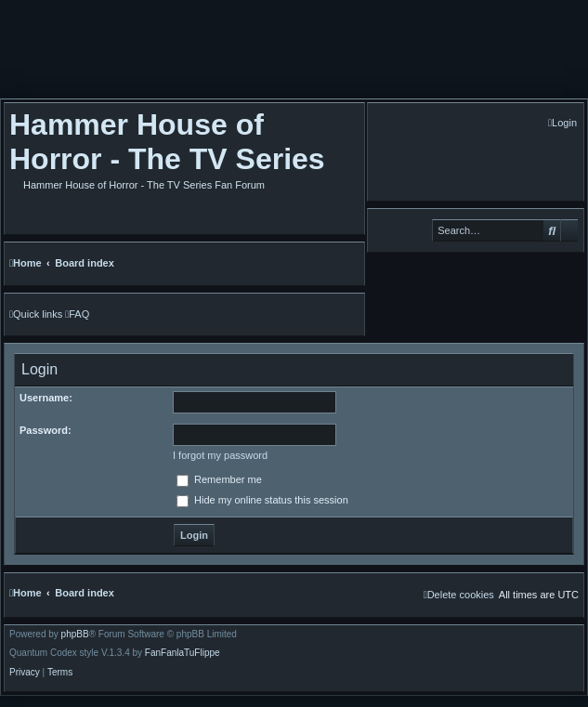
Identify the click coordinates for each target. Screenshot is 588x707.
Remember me (219, 479)
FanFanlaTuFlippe (183, 653)
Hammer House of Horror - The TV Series (167, 142)
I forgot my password (220, 455)
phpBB (75, 635)
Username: (46, 398)
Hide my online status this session (262, 500)
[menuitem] (562, 123)
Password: (46, 430)
